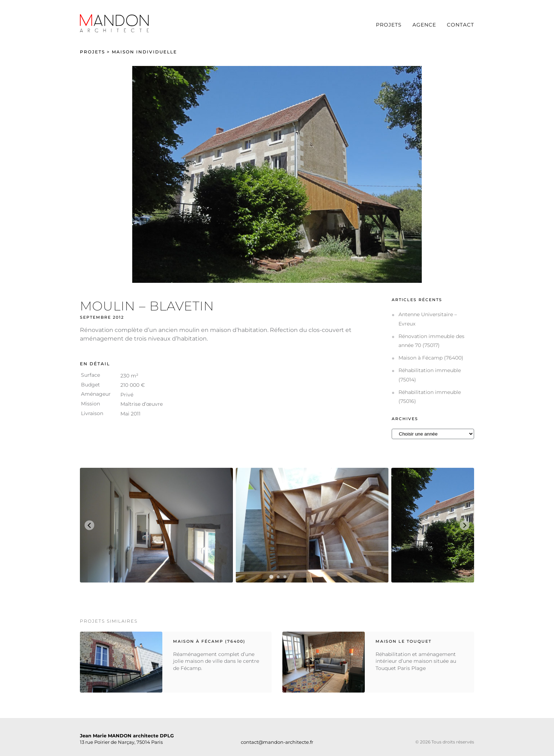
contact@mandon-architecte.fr (277, 742)
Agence (424, 25)
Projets (389, 25)
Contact (460, 25)
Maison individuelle (144, 52)
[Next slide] (465, 525)
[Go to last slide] (89, 525)
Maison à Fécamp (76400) (431, 358)
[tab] (271, 577)
